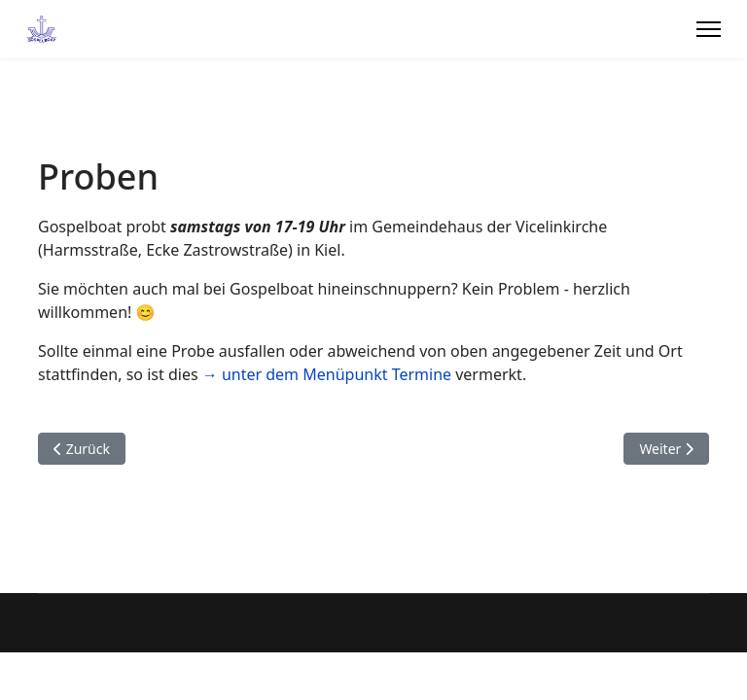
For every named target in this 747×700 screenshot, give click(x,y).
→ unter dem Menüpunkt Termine (327, 374)
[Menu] (709, 29)
